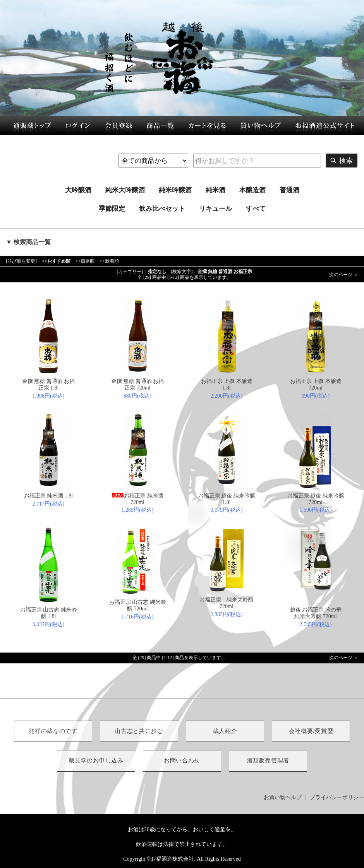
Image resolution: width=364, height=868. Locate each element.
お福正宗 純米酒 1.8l (48, 496)
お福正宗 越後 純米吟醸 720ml (316, 499)
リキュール (215, 209)
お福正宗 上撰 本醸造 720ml (316, 384)
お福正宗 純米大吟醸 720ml (229, 603)
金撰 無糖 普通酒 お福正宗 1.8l (49, 384)
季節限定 (112, 209)
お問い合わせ (182, 760)
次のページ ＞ (344, 275)
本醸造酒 (252, 190)
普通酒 (289, 190)
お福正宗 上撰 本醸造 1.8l (227, 384)
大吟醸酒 (78, 190)
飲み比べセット (162, 209)
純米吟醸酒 (175, 190)
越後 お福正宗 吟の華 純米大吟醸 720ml (316, 613)
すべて (256, 209)
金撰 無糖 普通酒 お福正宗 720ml (138, 384)
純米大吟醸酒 (125, 190)
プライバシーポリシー (337, 797)
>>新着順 (109, 261)
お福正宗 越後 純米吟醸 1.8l (227, 499)
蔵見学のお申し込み (96, 760)
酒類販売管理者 (268, 760)
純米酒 (215, 190)
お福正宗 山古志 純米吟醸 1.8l (49, 613)
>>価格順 (85, 261)
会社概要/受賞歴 (311, 731)
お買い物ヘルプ (283, 797)
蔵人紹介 (225, 731)
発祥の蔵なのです (53, 731)
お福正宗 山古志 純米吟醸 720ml (138, 605)
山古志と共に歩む (139, 731)
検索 (342, 161)
